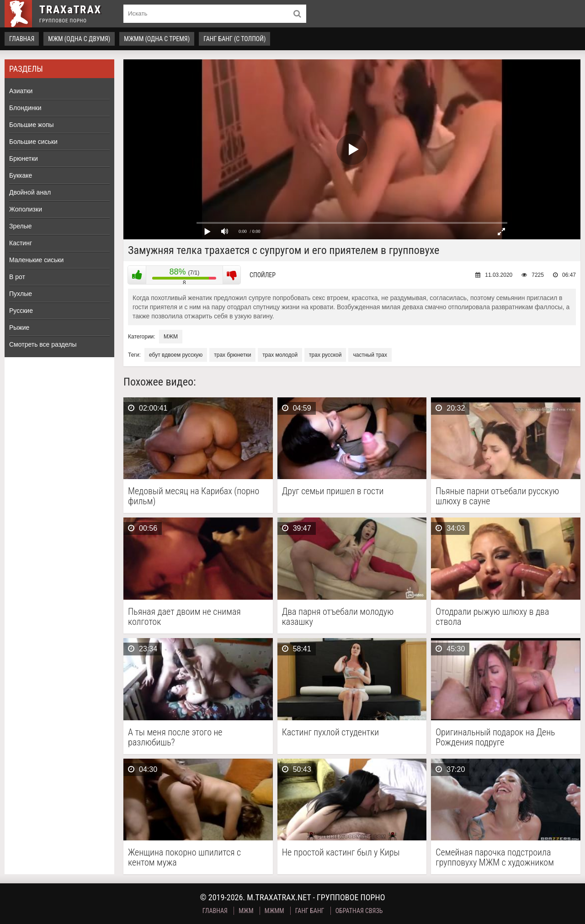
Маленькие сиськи (36, 260)
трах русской (325, 355)
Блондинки (25, 108)
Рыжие (19, 327)
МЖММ (274, 911)
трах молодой (280, 355)
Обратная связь (359, 911)
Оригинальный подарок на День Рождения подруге (495, 737)
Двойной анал (30, 192)
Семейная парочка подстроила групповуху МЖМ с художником (495, 857)
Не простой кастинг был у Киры (341, 853)
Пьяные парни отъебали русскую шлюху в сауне (497, 496)
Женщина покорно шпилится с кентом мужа (184, 857)
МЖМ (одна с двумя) (79, 39)
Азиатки (21, 91)
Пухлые (21, 294)
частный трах (370, 355)
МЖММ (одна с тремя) (157, 39)
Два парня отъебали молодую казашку (338, 617)
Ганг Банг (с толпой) (234, 39)
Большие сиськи (33, 142)
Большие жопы (32, 125)
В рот (17, 277)
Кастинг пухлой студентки (331, 732)
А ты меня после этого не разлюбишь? (175, 737)
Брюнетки (24, 158)
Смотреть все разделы (43, 344)
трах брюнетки (232, 355)
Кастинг (21, 243)
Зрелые (21, 226)
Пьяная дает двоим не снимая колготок (184, 617)
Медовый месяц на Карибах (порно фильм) (194, 496)
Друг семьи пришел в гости (333, 491)
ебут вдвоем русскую (176, 355)
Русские (21, 311)
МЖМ (171, 337)
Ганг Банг (310, 911)
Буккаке (21, 175)
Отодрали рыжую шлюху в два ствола (492, 617)
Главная (22, 39)
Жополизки (26, 209)
